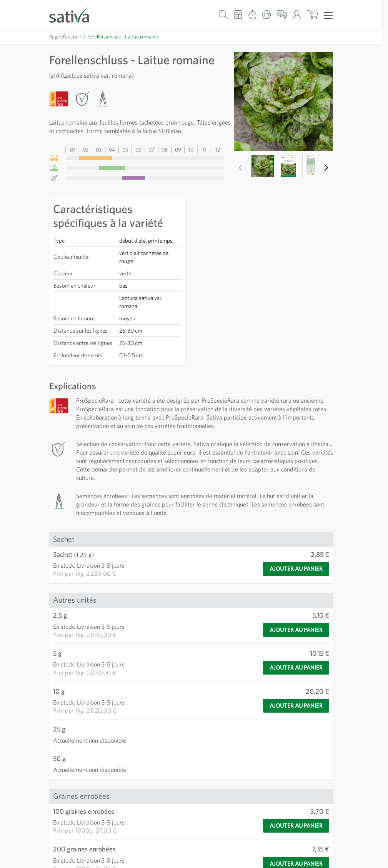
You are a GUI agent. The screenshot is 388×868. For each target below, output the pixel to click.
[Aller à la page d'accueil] (74, 14)
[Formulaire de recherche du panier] (223, 14)
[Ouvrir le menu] (328, 15)
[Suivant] (326, 168)
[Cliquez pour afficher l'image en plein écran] (283, 102)
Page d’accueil (65, 37)
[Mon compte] (297, 14)
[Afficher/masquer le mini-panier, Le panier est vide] (312, 14)
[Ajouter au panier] (296, 569)
